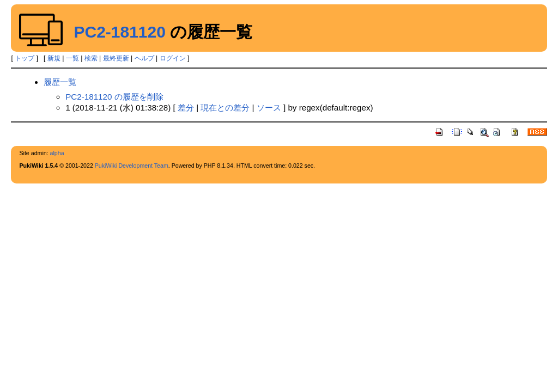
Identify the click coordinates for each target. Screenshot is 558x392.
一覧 (72, 58)
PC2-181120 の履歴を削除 (114, 97)
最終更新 (116, 58)
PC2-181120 (119, 32)
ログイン (173, 58)
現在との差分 (225, 108)
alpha (57, 153)
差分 (186, 108)
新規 (54, 58)
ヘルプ (144, 58)
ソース (269, 108)
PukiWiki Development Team (132, 166)
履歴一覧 (60, 82)
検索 (91, 58)
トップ (25, 58)
